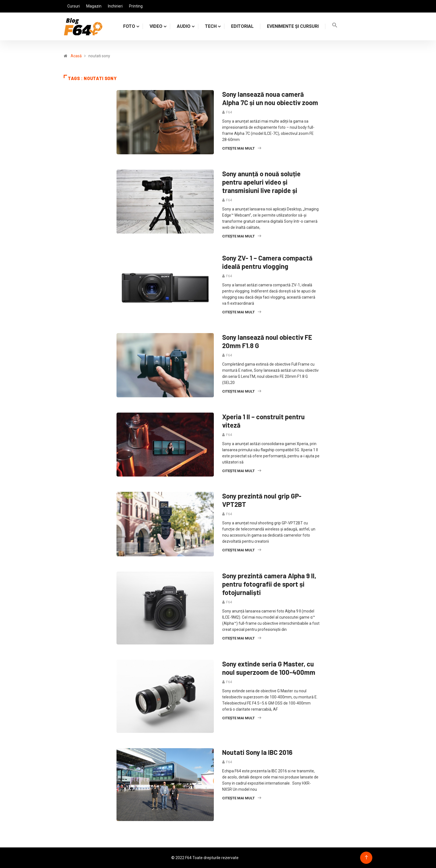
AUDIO (184, 26)
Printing (136, 6)
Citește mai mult (242, 148)
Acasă (76, 56)
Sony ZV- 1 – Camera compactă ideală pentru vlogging (267, 262)
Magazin (94, 6)
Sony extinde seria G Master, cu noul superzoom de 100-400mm (269, 668)
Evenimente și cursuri (293, 26)
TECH (211, 26)
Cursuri (74, 6)
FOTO (129, 26)
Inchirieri (115, 6)
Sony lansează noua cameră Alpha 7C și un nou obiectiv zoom (270, 98)
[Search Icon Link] (335, 26)
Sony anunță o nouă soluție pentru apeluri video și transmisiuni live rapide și (261, 182)
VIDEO (156, 26)
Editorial (242, 26)
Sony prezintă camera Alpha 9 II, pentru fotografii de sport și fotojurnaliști (269, 584)
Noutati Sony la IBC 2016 (257, 752)
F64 (229, 112)
